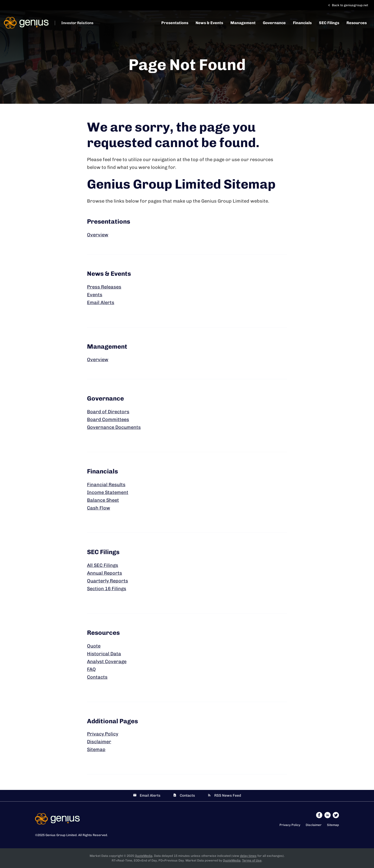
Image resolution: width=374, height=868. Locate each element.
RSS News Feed (228, 795)
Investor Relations (77, 23)
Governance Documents (114, 427)
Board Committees (108, 419)
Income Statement (108, 492)
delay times (248, 856)
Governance (274, 23)
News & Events (209, 23)
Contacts (97, 677)
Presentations (175, 23)
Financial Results (106, 485)
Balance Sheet (103, 500)
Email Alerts (101, 302)
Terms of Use (252, 860)
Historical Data (104, 654)
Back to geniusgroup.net (348, 5)
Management (243, 23)
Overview (98, 235)
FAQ (91, 669)
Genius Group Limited (61, 835)
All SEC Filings (103, 565)
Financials (302, 23)
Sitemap (96, 749)
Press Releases (104, 287)
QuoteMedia (144, 856)
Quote (94, 646)
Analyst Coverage (107, 662)
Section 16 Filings (107, 589)
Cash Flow (99, 508)
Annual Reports (105, 573)
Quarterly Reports (108, 581)
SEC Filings (329, 23)
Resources (357, 23)
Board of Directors (108, 412)
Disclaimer (99, 742)
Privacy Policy (103, 734)
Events (95, 295)
